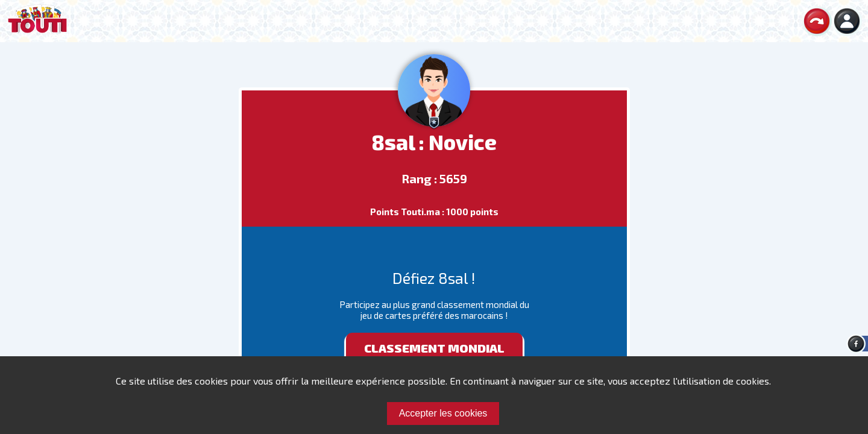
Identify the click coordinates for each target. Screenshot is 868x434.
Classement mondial (434, 348)
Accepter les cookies (443, 413)
